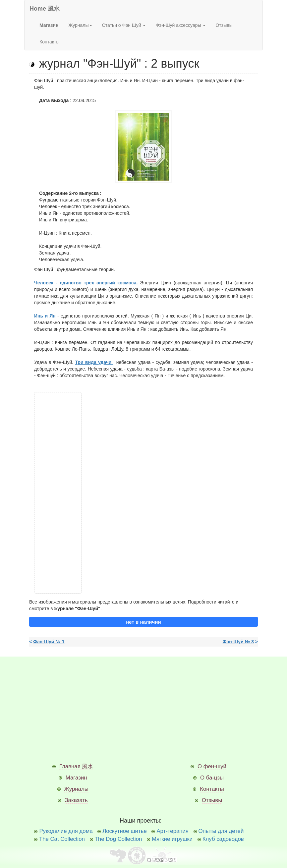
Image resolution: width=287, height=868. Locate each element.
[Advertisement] (58, 493)
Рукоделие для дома (66, 831)
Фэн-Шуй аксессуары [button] (180, 25)
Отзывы (224, 25)
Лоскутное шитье (125, 831)
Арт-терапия (172, 831)
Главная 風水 (76, 766)
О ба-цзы (212, 778)
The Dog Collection (118, 839)
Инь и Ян (45, 316)
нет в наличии (143, 622)
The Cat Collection (62, 839)
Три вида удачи (94, 362)
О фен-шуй (212, 766)
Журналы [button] (80, 25)
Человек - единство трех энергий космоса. (86, 283)
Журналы (76, 789)
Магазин (76, 778)
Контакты (49, 42)
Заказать (76, 800)
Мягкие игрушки (172, 839)
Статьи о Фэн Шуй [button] (124, 25)
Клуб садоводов (223, 839)
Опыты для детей (221, 831)
